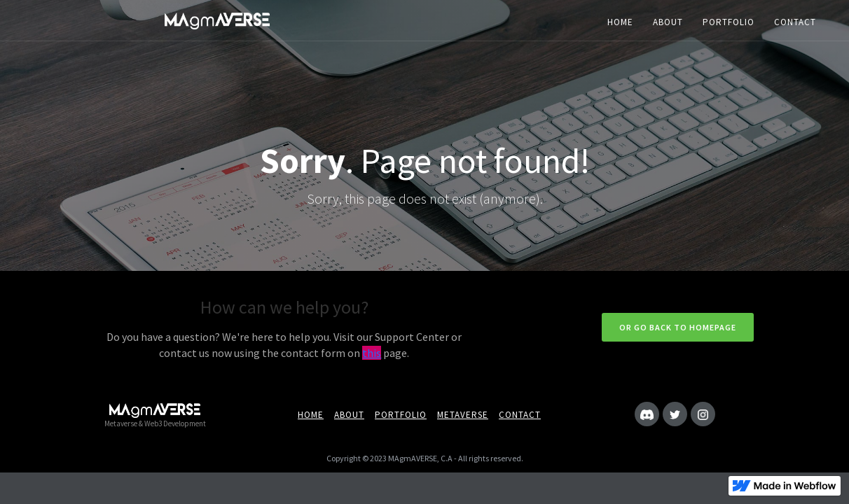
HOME (620, 22)
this (372, 353)
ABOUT (668, 22)
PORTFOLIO (729, 22)
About (349, 415)
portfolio (401, 415)
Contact (520, 415)
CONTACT (795, 22)
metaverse (463, 415)
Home (311, 415)
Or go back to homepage (678, 327)
